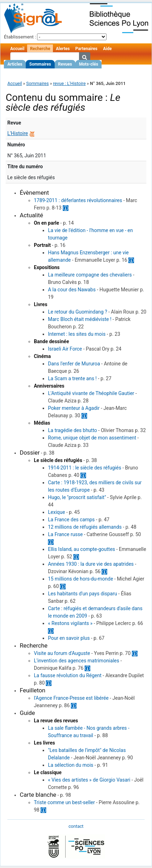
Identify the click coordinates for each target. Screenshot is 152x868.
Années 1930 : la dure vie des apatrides (91, 564)
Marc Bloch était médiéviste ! (80, 319)
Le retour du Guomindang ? (78, 312)
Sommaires (40, 64)
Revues (65, 64)
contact (76, 826)
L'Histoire (18, 133)
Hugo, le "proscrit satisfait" (77, 497)
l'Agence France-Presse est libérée (71, 698)
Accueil (17, 49)
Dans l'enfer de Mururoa (74, 364)
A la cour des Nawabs (72, 290)
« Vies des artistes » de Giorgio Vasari (89, 780)
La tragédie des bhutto (72, 430)
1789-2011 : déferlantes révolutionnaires (78, 200)
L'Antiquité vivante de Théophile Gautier (91, 393)
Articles (15, 64)
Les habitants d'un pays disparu (83, 594)
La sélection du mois (71, 765)
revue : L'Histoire (69, 83)
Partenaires (87, 49)
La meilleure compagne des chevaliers (90, 275)
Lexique (56, 512)
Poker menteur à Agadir (74, 408)
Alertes (63, 49)
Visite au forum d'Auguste (62, 653)
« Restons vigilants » (70, 623)
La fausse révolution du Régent (68, 675)
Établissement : (20, 37)
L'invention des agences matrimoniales (77, 661)
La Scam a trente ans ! (72, 378)
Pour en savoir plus (69, 638)
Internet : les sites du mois (77, 334)
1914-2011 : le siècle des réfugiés (85, 468)
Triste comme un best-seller (64, 802)
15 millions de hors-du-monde (81, 579)
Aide (107, 49)
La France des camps (71, 520)
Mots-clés (89, 64)
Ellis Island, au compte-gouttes (81, 549)
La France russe (65, 534)
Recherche (40, 49)
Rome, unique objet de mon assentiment (92, 438)
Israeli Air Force (65, 349)
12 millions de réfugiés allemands (85, 527)
